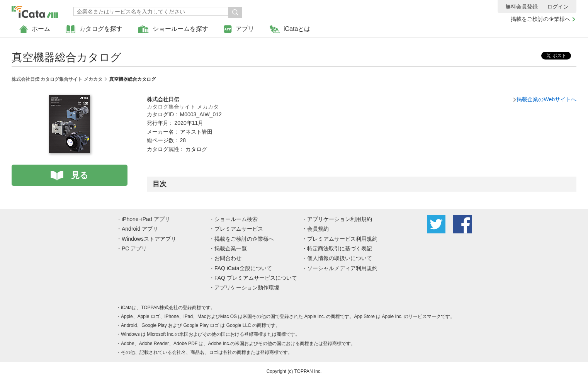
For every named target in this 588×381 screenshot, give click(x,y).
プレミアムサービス (239, 229)
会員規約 (318, 229)
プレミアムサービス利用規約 (342, 239)
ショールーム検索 (236, 219)
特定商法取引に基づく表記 (340, 248)
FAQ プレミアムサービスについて (256, 278)
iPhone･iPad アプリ (146, 219)
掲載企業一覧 (231, 248)
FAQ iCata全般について (243, 268)
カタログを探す (94, 29)
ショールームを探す (173, 29)
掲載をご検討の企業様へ (540, 19)
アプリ (239, 29)
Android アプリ (140, 229)
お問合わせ (228, 258)
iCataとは (290, 29)
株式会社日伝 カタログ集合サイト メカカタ (57, 79)
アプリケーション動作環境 (247, 287)
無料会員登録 (522, 7)
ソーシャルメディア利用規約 (342, 268)
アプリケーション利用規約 (340, 219)
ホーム (35, 29)
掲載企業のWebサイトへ (546, 99)
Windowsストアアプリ (149, 239)
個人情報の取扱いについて (340, 258)
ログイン (558, 7)
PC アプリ (134, 248)
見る (80, 175)
